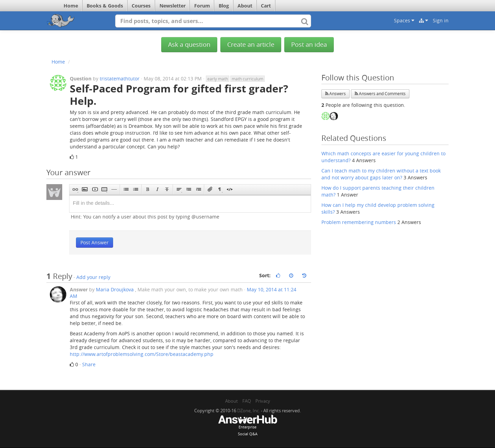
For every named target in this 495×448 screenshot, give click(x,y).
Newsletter (173, 6)
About (245, 6)
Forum (202, 6)
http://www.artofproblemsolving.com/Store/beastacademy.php (142, 354)
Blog (224, 6)
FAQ (247, 401)
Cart (266, 6)
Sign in (441, 20)
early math (218, 79)
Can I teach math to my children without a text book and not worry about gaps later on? (381, 174)
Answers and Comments (380, 94)
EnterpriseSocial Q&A (247, 426)
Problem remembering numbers (359, 222)
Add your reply (93, 277)
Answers (335, 94)
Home (71, 6)
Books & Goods (105, 6)
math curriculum (247, 79)
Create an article (251, 44)
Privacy (263, 401)
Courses (141, 6)
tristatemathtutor (120, 79)
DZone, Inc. (249, 411)
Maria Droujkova (115, 289)
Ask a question (189, 44)
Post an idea (309, 44)
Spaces (404, 20)
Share (89, 364)
